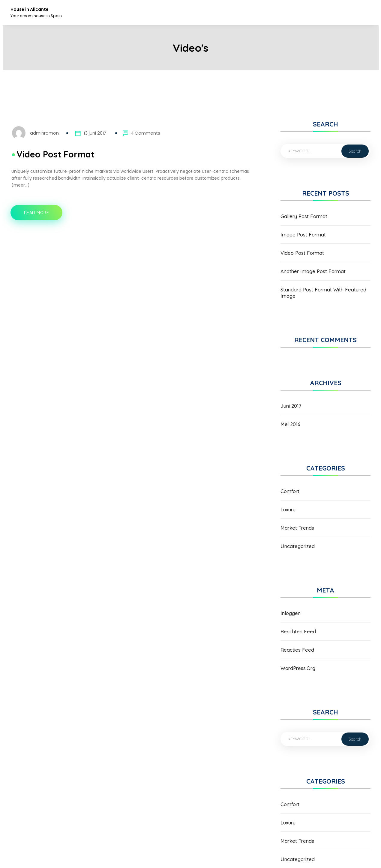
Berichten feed (298, 631)
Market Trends (297, 528)
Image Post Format (303, 235)
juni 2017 (291, 406)
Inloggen (291, 613)
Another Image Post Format (313, 271)
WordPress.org (298, 668)
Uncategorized (298, 546)
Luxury (288, 509)
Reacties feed (297, 650)
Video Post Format (55, 154)
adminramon (44, 133)
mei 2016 (290, 424)
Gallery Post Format (304, 216)
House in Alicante (30, 9)
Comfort (290, 491)
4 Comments (145, 133)
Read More (39, 215)
